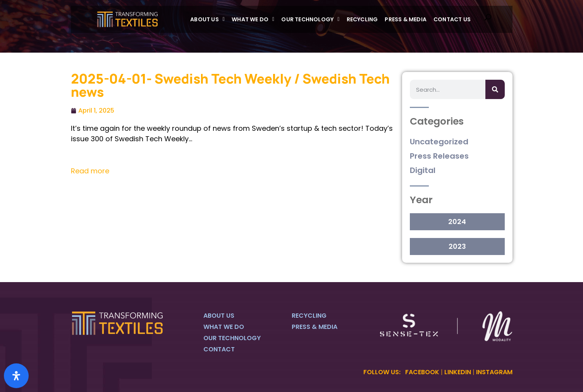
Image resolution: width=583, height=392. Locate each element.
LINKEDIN (458, 372)
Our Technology (310, 19)
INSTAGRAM (494, 372)
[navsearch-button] (488, 19)
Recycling (362, 19)
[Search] (495, 89)
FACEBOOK (422, 372)
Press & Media (406, 19)
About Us (207, 19)
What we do (253, 19)
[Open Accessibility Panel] (16, 376)
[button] (207, 19)
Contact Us (452, 19)
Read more (90, 171)
